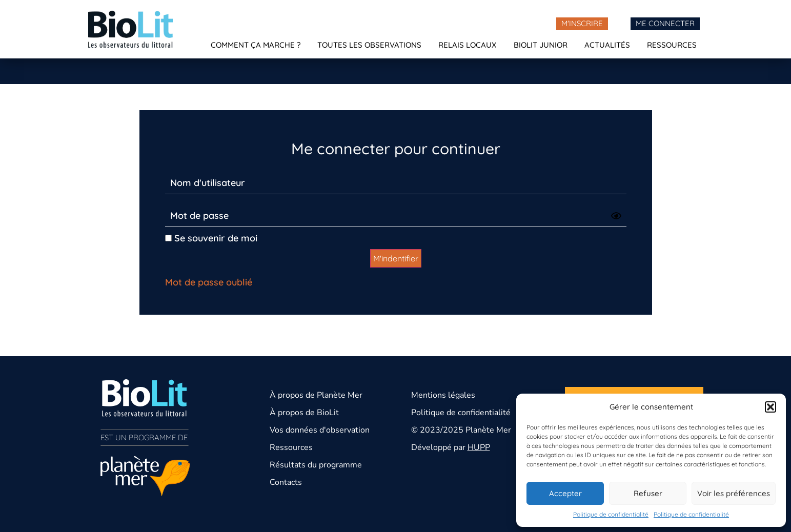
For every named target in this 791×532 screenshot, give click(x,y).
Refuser (648, 493)
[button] (770, 407)
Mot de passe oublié (209, 282)
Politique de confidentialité (611, 514)
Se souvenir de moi (211, 238)
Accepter (565, 493)
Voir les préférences (734, 493)
